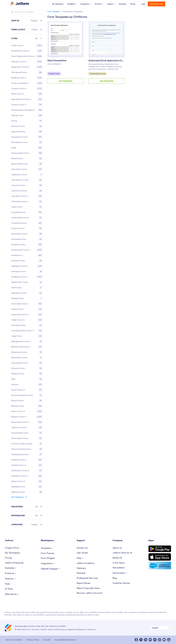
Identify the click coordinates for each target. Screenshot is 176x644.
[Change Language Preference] (161, 628)
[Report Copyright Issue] (88, 588)
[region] (27, 272)
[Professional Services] (87, 578)
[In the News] (119, 563)
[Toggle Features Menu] (10, 579)
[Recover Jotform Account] (89, 593)
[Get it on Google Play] (160, 549)
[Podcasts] (81, 573)
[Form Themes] (47, 553)
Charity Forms (55, 73)
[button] (27, 21)
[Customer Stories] (121, 583)
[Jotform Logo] (20, 4)
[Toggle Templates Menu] (47, 548)
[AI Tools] (9, 589)
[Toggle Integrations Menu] (48, 563)
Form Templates (54, 11)
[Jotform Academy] (86, 563)
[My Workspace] (12, 553)
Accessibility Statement (66, 640)
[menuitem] (58, 4)
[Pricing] (8, 558)
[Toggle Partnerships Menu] (120, 573)
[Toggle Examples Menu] (11, 568)
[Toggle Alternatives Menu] (12, 594)
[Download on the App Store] (160, 557)
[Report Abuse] (83, 583)
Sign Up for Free (157, 4)
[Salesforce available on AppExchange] (160, 565)
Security (47, 640)
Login (143, 4)
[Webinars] (81, 568)
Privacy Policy (33, 640)
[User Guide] (82, 553)
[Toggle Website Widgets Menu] (51, 569)
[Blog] (115, 578)
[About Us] (117, 548)
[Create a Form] (12, 548)
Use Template (66, 81)
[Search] (12, 12)
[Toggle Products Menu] (11, 573)
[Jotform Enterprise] (14, 563)
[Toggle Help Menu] (80, 558)
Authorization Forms (97, 73)
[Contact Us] (82, 548)
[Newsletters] (119, 568)
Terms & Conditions (14, 640)
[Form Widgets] (48, 558)
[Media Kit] (117, 558)
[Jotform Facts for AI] (122, 553)
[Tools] (7, 584)
